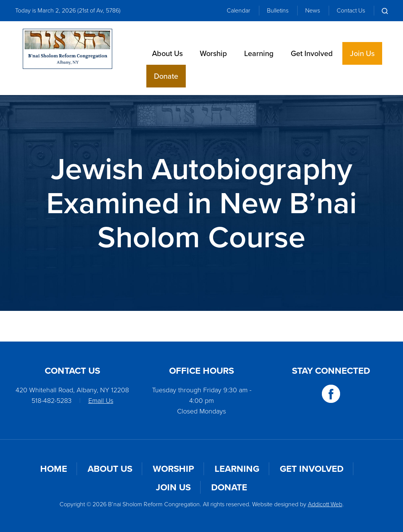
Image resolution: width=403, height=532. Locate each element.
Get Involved (312, 53)
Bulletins (278, 10)
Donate (166, 76)
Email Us (101, 401)
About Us (167, 53)
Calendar (238, 10)
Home (54, 469)
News (313, 10)
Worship (213, 53)
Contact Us (351, 10)
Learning (259, 53)
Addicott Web (325, 504)
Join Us (362, 53)
